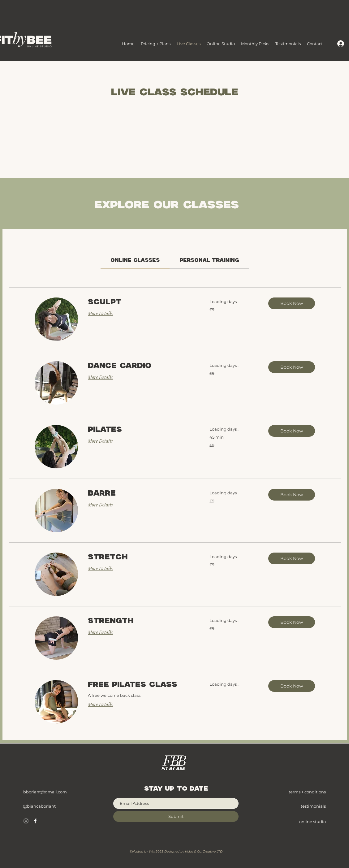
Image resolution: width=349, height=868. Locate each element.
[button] (292, 303)
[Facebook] (35, 821)
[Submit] (176, 816)
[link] (135, 260)
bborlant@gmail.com (45, 792)
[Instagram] (26, 821)
